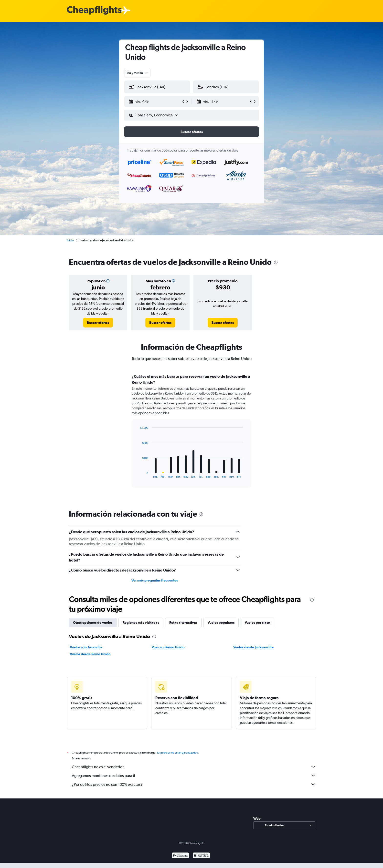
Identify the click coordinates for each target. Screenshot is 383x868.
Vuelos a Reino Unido (168, 647)
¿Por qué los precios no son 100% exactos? (194, 784)
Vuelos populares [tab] (221, 623)
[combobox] (137, 73)
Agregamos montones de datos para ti (194, 776)
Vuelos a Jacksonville (86, 647)
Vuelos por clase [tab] (257, 623)
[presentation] (276, 262)
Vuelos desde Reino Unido (90, 654)
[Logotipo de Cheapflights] (94, 11)
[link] (98, 323)
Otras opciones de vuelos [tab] (93, 623)
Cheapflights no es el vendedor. (194, 767)
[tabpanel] (191, 435)
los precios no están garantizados (177, 753)
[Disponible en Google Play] (180, 856)
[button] (155, 102)
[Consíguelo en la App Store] (201, 856)
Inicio (70, 240)
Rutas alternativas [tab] (183, 623)
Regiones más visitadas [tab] (141, 623)
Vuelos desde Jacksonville (253, 647)
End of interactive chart (138, 474)
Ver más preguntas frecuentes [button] (155, 580)
